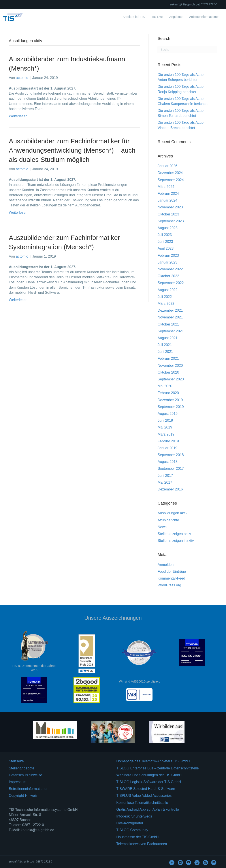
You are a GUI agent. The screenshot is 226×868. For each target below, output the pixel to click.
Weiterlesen (18, 116)
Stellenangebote (22, 768)
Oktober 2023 (168, 214)
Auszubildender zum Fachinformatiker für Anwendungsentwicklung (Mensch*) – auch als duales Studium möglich (72, 150)
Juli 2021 (165, 345)
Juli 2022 (165, 297)
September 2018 (171, 455)
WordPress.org (169, 585)
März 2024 (166, 187)
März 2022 (166, 304)
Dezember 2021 (170, 310)
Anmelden (166, 565)
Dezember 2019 (170, 400)
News (162, 527)
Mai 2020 (165, 386)
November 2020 (170, 366)
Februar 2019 (168, 441)
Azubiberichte (168, 520)
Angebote (176, 17)
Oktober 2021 (168, 324)
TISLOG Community (132, 830)
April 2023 (166, 248)
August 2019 (168, 414)
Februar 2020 (168, 393)
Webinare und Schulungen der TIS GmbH (149, 775)
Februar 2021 (168, 358)
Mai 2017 (165, 482)
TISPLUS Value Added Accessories (144, 796)
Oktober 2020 (168, 372)
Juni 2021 (165, 352)
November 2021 (170, 317)
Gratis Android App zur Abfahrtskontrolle (148, 809)
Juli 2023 (165, 235)
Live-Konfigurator (130, 823)
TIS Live (157, 17)
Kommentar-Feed (171, 578)
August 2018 (168, 462)
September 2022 (171, 283)
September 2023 (171, 221)
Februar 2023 (168, 255)
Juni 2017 (165, 476)
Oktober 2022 (168, 276)
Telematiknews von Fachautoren (142, 844)
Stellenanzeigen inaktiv (176, 541)
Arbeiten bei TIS (134, 17)
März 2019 (166, 434)
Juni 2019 (165, 420)
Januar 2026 (167, 166)
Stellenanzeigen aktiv (174, 534)
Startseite (16, 761)
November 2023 (170, 207)
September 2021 (171, 331)
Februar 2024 (168, 194)
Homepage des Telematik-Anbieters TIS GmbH (153, 761)
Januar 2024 (167, 200)
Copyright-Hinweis (23, 796)
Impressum (18, 782)
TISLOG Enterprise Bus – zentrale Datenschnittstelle (158, 768)
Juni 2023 (165, 242)
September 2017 (171, 469)
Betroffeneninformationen (29, 789)
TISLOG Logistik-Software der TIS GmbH (149, 782)
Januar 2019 (167, 448)
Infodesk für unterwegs (134, 816)
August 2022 (168, 290)
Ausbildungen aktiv (172, 513)
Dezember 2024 (170, 173)
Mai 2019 (165, 427)
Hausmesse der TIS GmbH (137, 837)
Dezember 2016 (170, 489)
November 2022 (170, 269)
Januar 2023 (167, 262)
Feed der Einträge (172, 571)
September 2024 (171, 180)
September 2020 (171, 379)
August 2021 (168, 338)
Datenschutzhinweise (25, 775)
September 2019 (171, 407)
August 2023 (168, 228)
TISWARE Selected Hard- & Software (146, 789)
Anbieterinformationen (204, 17)
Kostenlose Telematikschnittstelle (142, 803)
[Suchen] (187, 50)
